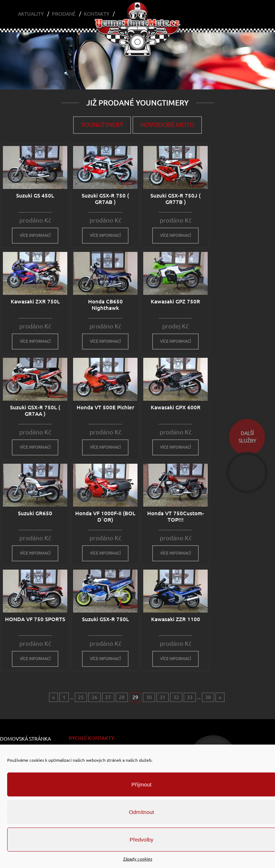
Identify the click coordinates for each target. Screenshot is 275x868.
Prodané (64, 14)
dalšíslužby (247, 437)
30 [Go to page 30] (149, 697)
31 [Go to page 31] (163, 697)
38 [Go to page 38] (208, 697)
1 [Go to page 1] (64, 697)
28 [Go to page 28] (122, 697)
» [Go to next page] (220, 697)
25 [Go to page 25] (81, 697)
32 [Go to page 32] (176, 697)
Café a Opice (214, 31)
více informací (35, 235)
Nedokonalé (255, 31)
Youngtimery (102, 125)
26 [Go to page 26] (95, 697)
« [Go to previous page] (54, 697)
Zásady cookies (138, 859)
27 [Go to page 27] (108, 697)
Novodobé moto (167, 125)
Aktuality (31, 14)
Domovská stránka (25, 739)
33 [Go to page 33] (190, 697)
